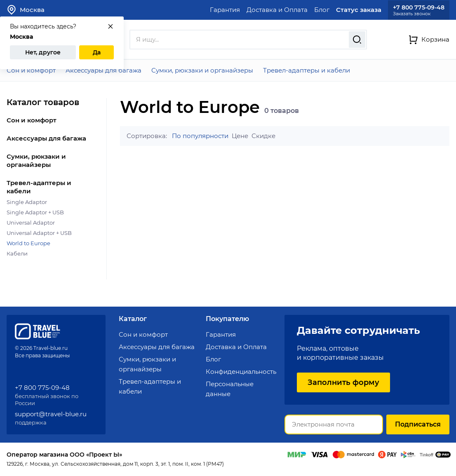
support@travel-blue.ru (51, 414)
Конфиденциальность (241, 372)
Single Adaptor (27, 202)
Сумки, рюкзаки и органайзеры (202, 70)
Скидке (263, 136)
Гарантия (225, 10)
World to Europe (28, 243)
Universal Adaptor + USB (39, 233)
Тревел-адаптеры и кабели (307, 70)
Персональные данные (230, 389)
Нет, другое (43, 52)
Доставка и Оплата (277, 10)
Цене (240, 136)
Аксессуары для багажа (103, 70)
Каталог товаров (43, 102)
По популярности (200, 136)
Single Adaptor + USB (35, 212)
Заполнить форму (343, 382)
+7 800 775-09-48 (419, 7)
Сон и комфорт (31, 70)
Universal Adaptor (31, 223)
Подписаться (418, 424)
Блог (322, 10)
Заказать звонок (412, 14)
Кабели (17, 253)
